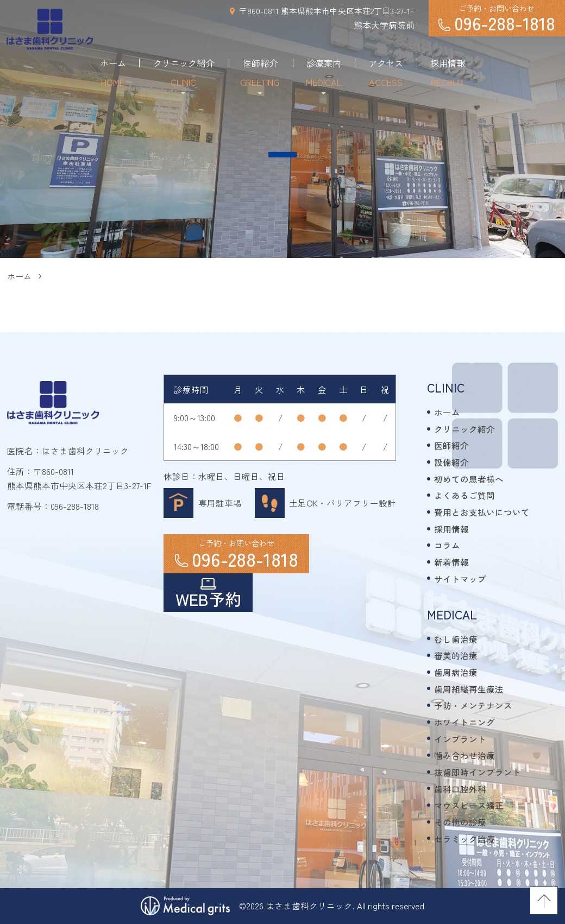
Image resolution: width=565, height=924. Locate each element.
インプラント (460, 739)
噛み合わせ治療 (464, 755)
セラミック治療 (464, 839)
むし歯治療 (456, 639)
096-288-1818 (75, 506)
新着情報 (451, 562)
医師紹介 (451, 445)
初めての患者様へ (469, 479)
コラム (447, 545)
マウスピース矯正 (469, 805)
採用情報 (451, 529)
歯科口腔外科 (460, 789)
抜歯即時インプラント (478, 772)
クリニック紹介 (464, 429)
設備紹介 (451, 462)
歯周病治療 (456, 672)
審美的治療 (456, 655)
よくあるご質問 (464, 495)
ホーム (19, 276)
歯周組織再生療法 (469, 689)
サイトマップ (460, 579)
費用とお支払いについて (482, 512)
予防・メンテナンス (473, 705)
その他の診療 (460, 822)
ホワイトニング (464, 722)
